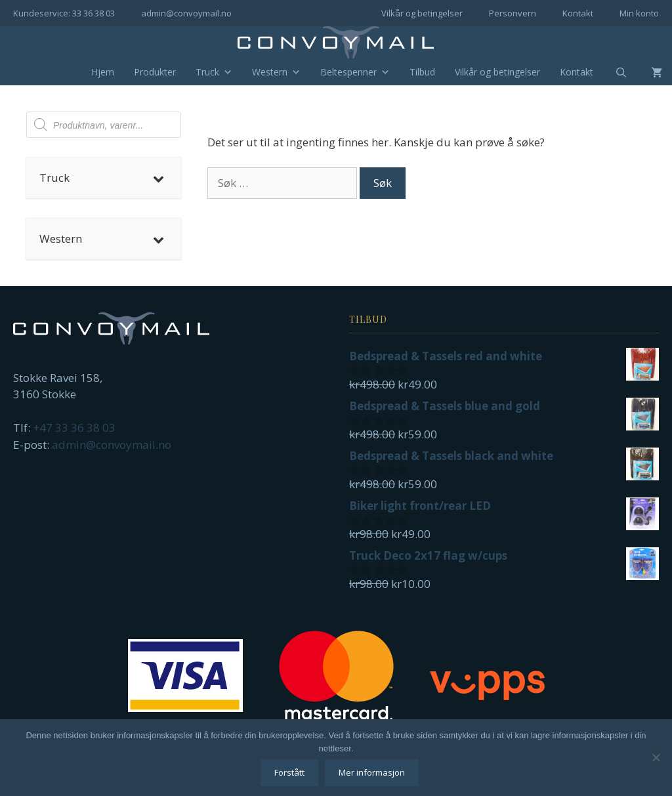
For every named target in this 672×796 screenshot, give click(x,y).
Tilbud (422, 72)
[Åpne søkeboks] (613, 73)
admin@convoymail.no (186, 13)
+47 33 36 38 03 (74, 428)
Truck (214, 72)
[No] (656, 757)
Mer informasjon (372, 772)
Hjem (103, 72)
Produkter (155, 72)
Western (276, 72)
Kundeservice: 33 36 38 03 (64, 13)
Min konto (639, 13)
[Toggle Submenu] (158, 178)
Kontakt (578, 13)
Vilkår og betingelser (422, 13)
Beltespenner (355, 72)
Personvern (513, 13)
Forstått (289, 772)
